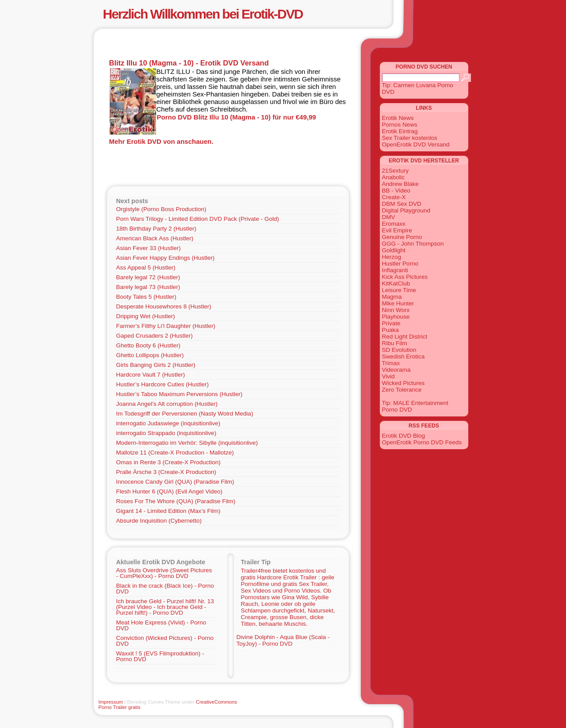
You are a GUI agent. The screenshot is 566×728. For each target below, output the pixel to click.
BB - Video (396, 191)
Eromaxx (394, 224)
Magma (392, 297)
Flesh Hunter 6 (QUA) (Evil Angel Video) (170, 491)
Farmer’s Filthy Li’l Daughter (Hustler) (166, 326)
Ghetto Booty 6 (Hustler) (149, 345)
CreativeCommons (216, 702)
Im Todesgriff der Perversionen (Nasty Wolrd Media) (185, 414)
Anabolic (394, 177)
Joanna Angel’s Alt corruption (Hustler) (167, 404)
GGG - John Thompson (413, 244)
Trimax (391, 363)
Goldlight (394, 250)
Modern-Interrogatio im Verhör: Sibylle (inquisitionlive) (187, 443)
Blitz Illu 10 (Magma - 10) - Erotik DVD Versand (189, 63)
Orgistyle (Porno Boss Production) (161, 209)
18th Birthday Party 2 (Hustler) (157, 229)
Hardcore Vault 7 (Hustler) (151, 375)
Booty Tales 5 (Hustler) (146, 297)
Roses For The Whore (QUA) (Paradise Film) (176, 501)
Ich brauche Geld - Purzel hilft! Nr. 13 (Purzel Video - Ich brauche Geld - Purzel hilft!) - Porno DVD (165, 607)
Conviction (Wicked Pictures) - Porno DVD (165, 641)
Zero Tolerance (402, 390)
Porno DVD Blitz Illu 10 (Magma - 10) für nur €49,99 (237, 117)
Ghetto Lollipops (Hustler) (150, 355)
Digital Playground (406, 210)
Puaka (390, 330)
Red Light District (405, 337)
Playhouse (396, 317)
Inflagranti (395, 270)
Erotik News (398, 118)
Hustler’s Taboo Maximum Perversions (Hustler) (180, 394)
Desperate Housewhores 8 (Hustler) (164, 306)
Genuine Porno (402, 237)
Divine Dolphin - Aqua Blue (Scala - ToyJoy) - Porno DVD (283, 640)
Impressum (111, 702)
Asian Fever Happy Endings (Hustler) (166, 258)
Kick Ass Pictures (405, 277)
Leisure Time (399, 290)
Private (391, 323)
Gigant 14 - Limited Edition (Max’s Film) (168, 511)
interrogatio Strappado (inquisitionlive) (166, 433)
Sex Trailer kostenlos (410, 138)
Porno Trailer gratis (120, 707)
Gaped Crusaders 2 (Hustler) (155, 336)
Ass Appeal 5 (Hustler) (146, 268)
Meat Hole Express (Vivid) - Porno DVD (161, 625)
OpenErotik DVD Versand (416, 144)
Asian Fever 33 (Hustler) (149, 248)
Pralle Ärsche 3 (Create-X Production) (166, 472)
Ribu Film (395, 343)
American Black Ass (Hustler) (155, 238)
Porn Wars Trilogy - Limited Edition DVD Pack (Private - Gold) (198, 219)
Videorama (396, 370)
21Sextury (396, 171)
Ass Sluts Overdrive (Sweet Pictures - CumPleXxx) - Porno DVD (164, 573)
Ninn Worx (396, 310)
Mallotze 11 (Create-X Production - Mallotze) (175, 453)
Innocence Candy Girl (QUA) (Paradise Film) (175, 482)
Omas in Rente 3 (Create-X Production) (168, 462)
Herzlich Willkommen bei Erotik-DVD (203, 14)
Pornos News (400, 125)
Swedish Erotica (403, 356)
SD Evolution (399, 350)
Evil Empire (397, 230)
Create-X (394, 197)
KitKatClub (396, 283)
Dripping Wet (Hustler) (146, 316)
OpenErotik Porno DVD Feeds (422, 442)
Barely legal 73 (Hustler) (148, 287)
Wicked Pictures (403, 383)
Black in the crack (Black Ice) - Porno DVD (165, 589)
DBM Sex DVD (402, 204)
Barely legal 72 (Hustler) (148, 277)
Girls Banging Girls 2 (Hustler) (156, 365)
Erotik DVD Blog (404, 436)
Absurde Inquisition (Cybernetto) (159, 521)
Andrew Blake (400, 184)
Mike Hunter (398, 303)
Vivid (388, 376)
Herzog (392, 257)
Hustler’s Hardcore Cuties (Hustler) (163, 384)
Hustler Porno (400, 264)
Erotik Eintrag (400, 131)
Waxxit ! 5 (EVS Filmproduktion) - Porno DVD (160, 656)
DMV (389, 217)
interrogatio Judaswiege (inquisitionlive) (168, 423)
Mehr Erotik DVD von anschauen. (161, 141)
